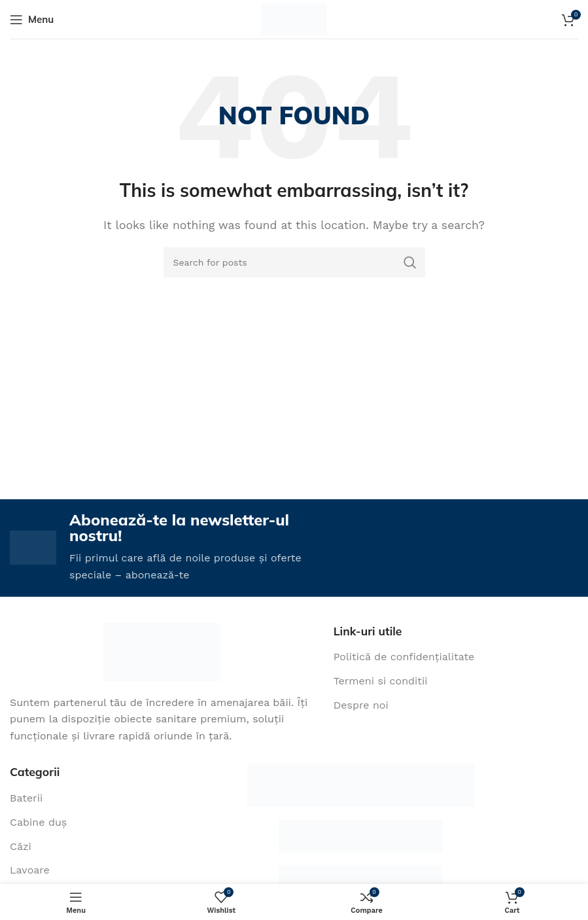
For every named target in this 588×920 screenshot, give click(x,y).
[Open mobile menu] (32, 20)
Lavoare (30, 871)
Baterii (26, 799)
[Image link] (162, 651)
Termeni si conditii (381, 681)
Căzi (21, 846)
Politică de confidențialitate (404, 657)
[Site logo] (294, 19)
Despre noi (361, 705)
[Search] (294, 262)
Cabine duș (38, 822)
